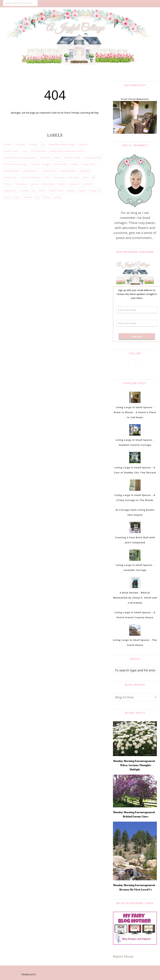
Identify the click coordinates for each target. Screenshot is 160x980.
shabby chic (95, 191)
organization (10, 191)
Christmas (20, 144)
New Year (45, 158)
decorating (59, 177)
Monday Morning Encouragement (20, 158)
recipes (82, 191)
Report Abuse (123, 956)
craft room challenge (30, 177)
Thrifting (35, 164)
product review (56, 191)
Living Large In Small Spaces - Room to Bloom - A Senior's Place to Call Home (135, 412)
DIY (43, 144)
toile (37, 197)
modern (88, 184)
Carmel (8, 144)
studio (16, 197)
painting (24, 191)
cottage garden (11, 171)
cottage (74, 164)
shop (7, 197)
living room (75, 184)
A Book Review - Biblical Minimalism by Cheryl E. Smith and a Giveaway (135, 598)
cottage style (10, 177)
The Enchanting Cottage (15, 164)
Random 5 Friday (72, 158)
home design (48, 184)
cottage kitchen (68, 171)
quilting (71, 191)
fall (93, 177)
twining (47, 197)
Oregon (57, 158)
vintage (58, 197)
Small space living (93, 158)
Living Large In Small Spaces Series (66, 151)
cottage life (85, 171)
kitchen (62, 184)
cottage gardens (31, 171)
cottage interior (50, 171)
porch (42, 191)
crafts (47, 177)
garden (35, 184)
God (25, 151)
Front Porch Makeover (135, 99)
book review (61, 164)
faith (85, 177)
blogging (47, 164)
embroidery (73, 177)
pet (34, 191)
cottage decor (88, 164)
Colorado (33, 144)
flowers (8, 184)
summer (27, 197)
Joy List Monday (38, 151)
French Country (11, 151)
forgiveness (21, 184)
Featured (83, 144)
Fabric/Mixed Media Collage (62, 144)
